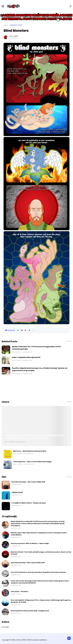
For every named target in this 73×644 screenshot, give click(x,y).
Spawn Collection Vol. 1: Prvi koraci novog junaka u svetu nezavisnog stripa (36, 348)
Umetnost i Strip (16, 25)
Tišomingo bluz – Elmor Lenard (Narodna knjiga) (32, 462)
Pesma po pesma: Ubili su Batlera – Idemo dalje (30, 543)
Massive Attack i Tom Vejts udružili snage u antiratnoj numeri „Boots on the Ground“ (41, 553)
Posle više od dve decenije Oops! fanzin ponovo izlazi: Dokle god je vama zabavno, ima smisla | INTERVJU (40, 582)
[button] (33, 330)
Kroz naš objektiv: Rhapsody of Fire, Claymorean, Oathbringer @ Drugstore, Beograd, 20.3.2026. (41, 601)
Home (6, 25)
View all (69, 341)
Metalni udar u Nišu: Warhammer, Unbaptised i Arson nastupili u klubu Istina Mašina (39, 534)
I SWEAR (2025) (17, 492)
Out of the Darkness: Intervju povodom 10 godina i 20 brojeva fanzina (38, 572)
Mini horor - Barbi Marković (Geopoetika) (30, 451)
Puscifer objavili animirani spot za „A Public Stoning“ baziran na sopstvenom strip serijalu (40, 369)
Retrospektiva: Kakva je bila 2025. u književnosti (30, 611)
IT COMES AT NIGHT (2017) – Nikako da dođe (29, 503)
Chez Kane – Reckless (19, 591)
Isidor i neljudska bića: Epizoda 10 (26, 357)
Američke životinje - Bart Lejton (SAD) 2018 (28, 482)
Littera (8, 432)
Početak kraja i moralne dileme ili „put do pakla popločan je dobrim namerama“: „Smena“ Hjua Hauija (34, 437)
